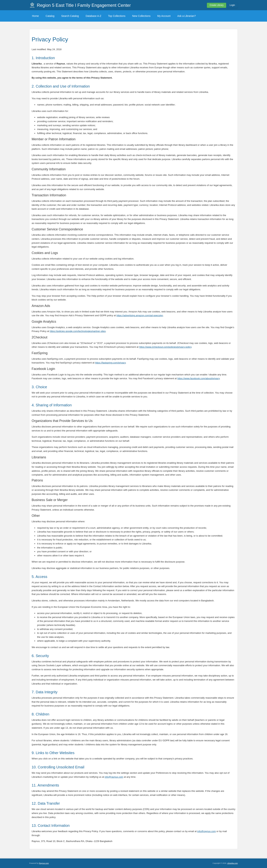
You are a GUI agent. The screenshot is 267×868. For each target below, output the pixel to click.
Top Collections (117, 16)
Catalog (50, 16)
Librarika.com (232, 863)
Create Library (217, 5)
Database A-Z (93, 16)
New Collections (141, 16)
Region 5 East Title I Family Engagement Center (84, 5)
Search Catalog (70, 16)
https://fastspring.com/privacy (110, 363)
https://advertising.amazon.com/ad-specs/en (140, 315)
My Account (164, 16)
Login (232, 5)
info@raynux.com (114, 777)
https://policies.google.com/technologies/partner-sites (78, 331)
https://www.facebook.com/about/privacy (199, 378)
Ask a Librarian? (186, 16)
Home (35, 16)
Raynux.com (44, 863)
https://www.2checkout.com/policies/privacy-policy (165, 347)
